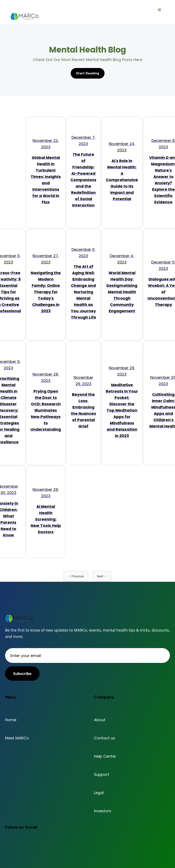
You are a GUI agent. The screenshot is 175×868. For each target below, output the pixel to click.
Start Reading (88, 73)
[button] (160, 10)
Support (102, 775)
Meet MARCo (17, 738)
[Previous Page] (76, 576)
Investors (103, 811)
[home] (24, 16)
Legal (99, 793)
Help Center (105, 756)
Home (11, 720)
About (100, 720)
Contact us (105, 738)
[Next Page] (102, 576)
